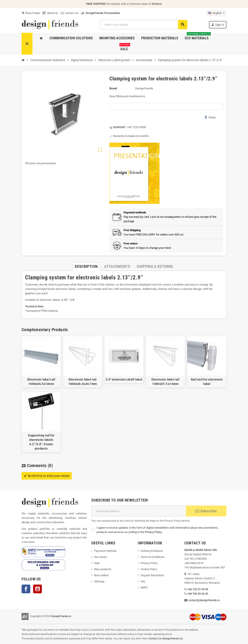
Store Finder (31, 13)
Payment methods (105, 551)
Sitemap (99, 581)
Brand (113, 88)
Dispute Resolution (152, 575)
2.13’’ (65, 300)
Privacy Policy (153, 532)
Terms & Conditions (153, 557)
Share (210, 117)
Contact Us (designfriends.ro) (166, 639)
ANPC (144, 588)
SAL (143, 581)
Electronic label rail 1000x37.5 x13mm (166, 382)
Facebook (26, 589)
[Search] (144, 25)
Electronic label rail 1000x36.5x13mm (41, 382)
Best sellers (101, 575)
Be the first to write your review (47, 476)
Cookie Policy (149, 569)
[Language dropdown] (216, 13)
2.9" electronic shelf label (124, 379)
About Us (50, 13)
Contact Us (70, 13)
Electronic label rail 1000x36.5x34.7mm (83, 382)
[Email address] (139, 511)
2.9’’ (73, 300)
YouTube (37, 589)
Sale (97, 563)
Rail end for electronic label (207, 382)
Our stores (101, 557)
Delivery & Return (151, 551)
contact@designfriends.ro (204, 600)
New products (103, 569)
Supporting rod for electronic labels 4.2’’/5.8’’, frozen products (41, 442)
